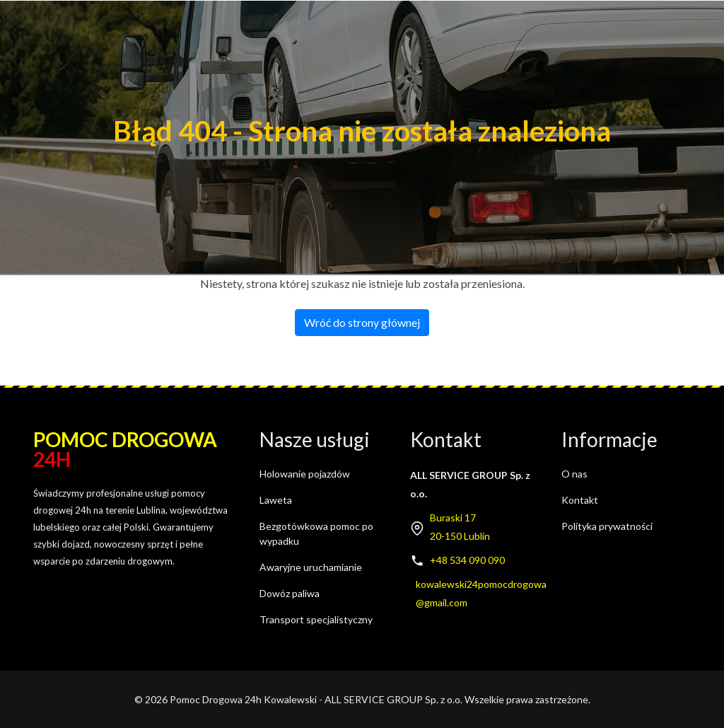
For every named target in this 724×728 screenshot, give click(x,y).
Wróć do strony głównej (362, 322)
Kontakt (580, 500)
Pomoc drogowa (125, 449)
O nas (574, 474)
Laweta (276, 500)
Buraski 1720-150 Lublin (460, 527)
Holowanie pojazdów (305, 474)
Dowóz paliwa (290, 593)
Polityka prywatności (607, 526)
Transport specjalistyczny (316, 619)
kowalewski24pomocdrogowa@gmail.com (481, 593)
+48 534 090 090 (467, 560)
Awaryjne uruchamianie (311, 567)
